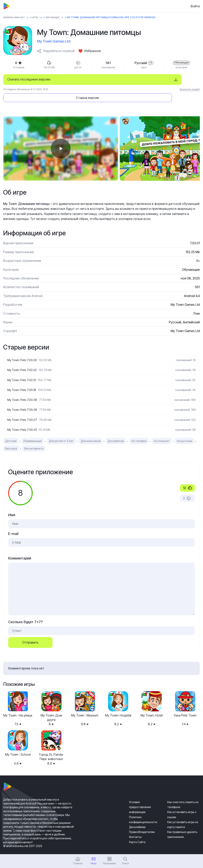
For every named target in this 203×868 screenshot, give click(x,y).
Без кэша (11, 441)
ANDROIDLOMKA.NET (16, 17)
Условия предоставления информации (140, 799)
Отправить (30, 635)
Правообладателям (142, 824)
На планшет (162, 433)
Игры (40, 17)
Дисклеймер (137, 819)
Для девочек (116, 433)
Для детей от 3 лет (61, 433)
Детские (11, 433)
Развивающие (33, 433)
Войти (195, 6)
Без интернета (34, 441)
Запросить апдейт (190, 89)
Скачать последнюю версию (29, 79)
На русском (184, 433)
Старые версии (162, 79)
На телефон (139, 433)
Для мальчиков (91, 433)
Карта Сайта (137, 834)
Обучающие (58, 17)
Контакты (135, 829)
